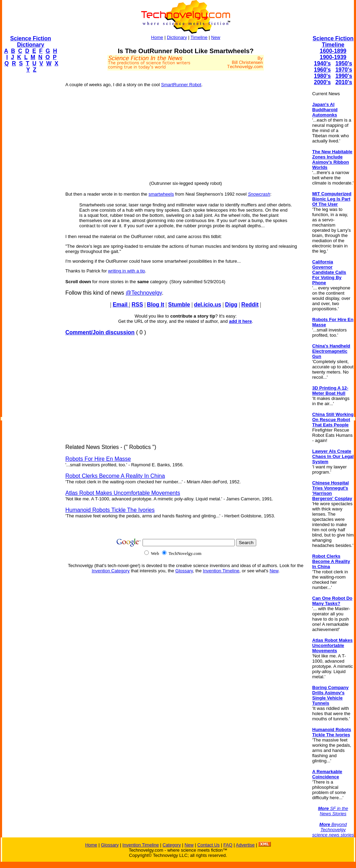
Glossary (184, 571)
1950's (344, 63)
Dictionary (177, 37)
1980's (322, 76)
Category (172, 845)
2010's (344, 82)
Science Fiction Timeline (333, 42)
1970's (344, 70)
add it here (241, 321)
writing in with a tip (127, 271)
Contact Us (208, 845)
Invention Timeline (221, 571)
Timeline (199, 37)
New (216, 37)
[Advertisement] (30, 183)
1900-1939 (333, 57)
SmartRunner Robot (181, 85)
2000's (322, 82)
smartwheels (161, 194)
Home (157, 37)
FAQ (228, 845)
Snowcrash (259, 194)
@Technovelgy (144, 293)
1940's (322, 63)
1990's (344, 76)
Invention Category (111, 571)
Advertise (245, 845)
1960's (322, 70)
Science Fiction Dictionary (30, 42)
